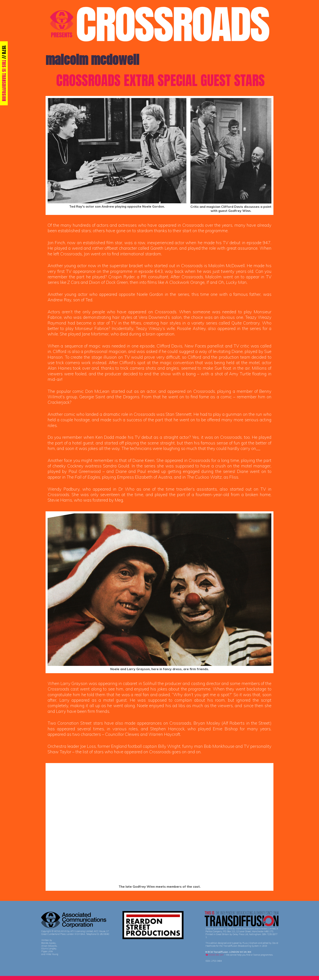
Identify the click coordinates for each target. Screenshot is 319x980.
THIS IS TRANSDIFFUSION (4, 81)
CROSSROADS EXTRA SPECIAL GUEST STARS (160, 80)
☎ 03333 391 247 (215, 955)
